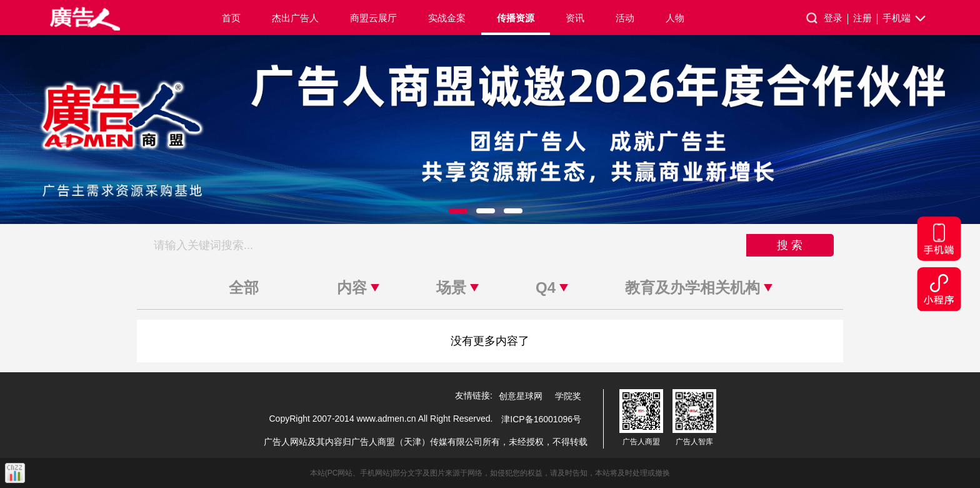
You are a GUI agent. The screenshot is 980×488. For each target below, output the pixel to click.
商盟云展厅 (373, 18)
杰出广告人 (295, 18)
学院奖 (568, 396)
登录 (836, 18)
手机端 (905, 19)
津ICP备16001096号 (541, 419)
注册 (865, 18)
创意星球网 (521, 396)
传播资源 (516, 18)
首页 (231, 18)
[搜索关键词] (447, 245)
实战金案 (447, 18)
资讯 (575, 18)
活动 (625, 18)
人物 (675, 18)
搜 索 (790, 245)
